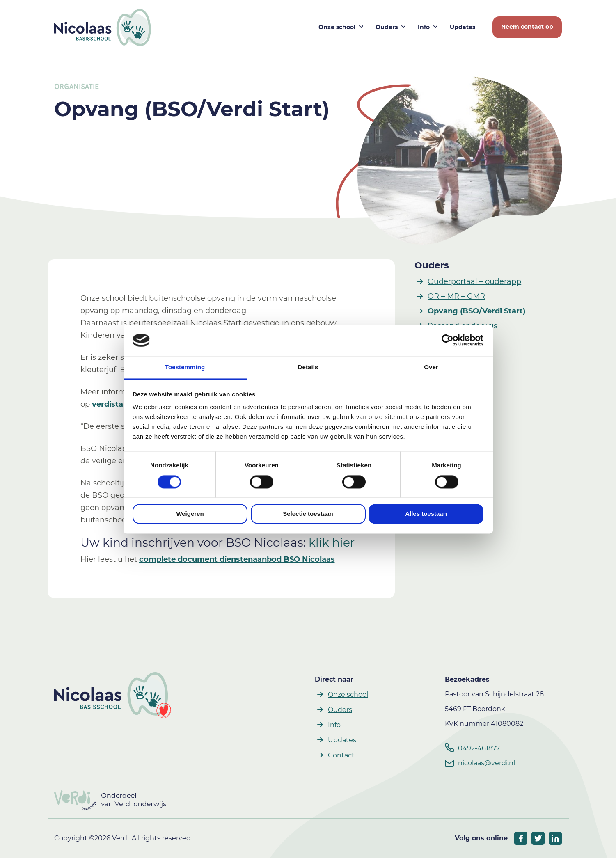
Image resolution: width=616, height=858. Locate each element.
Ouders (432, 265)
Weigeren (190, 514)
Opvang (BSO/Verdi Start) (476, 311)
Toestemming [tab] (185, 367)
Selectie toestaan (308, 514)
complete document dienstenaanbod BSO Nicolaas (237, 559)
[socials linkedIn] (555, 838)
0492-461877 (479, 748)
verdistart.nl (115, 404)
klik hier (332, 542)
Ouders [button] (387, 27)
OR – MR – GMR (456, 296)
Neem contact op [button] (527, 27)
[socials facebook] (521, 838)
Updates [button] (463, 27)
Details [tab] (308, 367)
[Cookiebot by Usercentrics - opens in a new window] (448, 340)
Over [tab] (431, 367)
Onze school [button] (337, 27)
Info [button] (424, 27)
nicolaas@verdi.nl (487, 763)
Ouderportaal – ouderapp (474, 281)
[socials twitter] (538, 838)
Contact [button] (341, 755)
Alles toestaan (426, 514)
